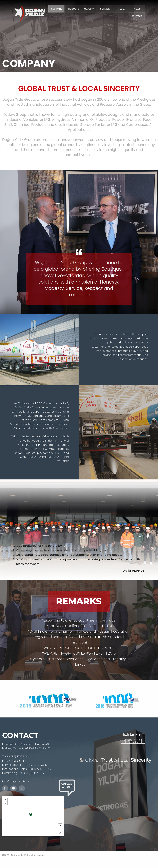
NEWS (137, 9)
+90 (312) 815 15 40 (16, 757)
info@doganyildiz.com (17, 781)
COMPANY (57, 9)
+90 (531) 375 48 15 (35, 765)
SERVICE (105, 9)
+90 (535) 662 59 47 (40, 769)
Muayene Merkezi (132, 740)
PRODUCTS (73, 9)
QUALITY (89, 9)
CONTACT (137, 16)
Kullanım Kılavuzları (133, 743)
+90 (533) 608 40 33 (31, 773)
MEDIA (121, 9)
